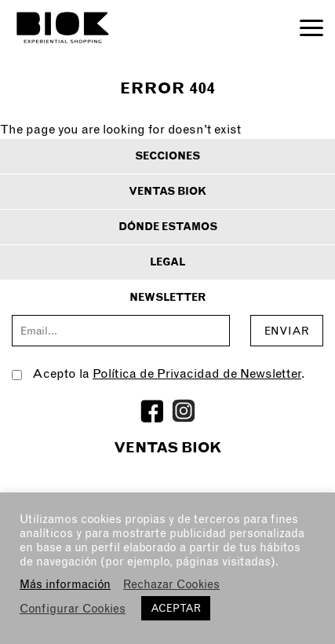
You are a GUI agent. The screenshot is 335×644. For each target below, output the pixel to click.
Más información (65, 584)
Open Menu (311, 28)
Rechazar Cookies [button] (171, 584)
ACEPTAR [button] (176, 608)
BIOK (63, 27)
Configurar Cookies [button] (73, 609)
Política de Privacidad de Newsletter (197, 373)
